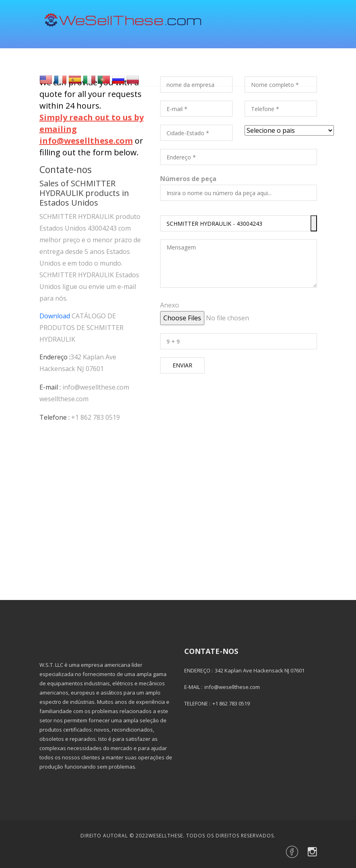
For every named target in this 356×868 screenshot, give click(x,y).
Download (55, 316)
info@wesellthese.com (96, 387)
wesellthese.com (64, 399)
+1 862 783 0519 (96, 417)
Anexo (170, 305)
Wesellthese (166, 836)
